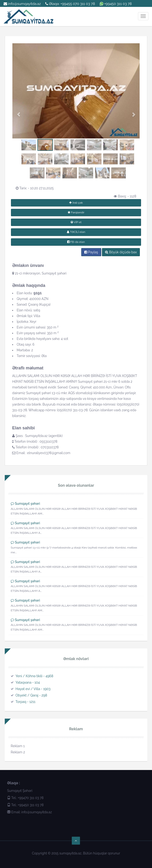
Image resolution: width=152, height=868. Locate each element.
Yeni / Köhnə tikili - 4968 (34, 676)
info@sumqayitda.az (22, 4)
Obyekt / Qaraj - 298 (31, 695)
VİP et (76, 222)
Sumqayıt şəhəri (28, 504)
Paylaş (91, 252)
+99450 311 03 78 (118, 4)
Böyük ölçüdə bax (121, 252)
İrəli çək (76, 203)
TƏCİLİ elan (76, 232)
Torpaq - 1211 (25, 702)
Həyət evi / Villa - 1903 (33, 689)
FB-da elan (76, 242)
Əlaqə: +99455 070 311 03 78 (70, 4)
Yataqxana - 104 (28, 682)
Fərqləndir (76, 212)
